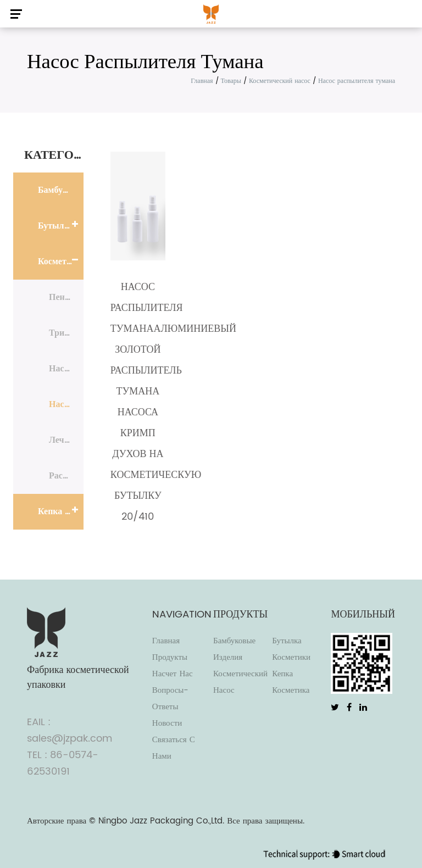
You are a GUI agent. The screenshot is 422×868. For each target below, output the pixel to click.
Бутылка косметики (61, 226)
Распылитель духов (66, 476)
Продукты (170, 657)
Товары (231, 81)
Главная (202, 81)
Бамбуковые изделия (61, 190)
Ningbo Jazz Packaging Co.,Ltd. (161, 821)
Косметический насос (280, 81)
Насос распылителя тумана (66, 404)
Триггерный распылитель (66, 333)
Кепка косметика (61, 511)
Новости (167, 723)
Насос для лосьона (66, 369)
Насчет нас (173, 674)
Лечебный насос (66, 440)
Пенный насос (66, 297)
